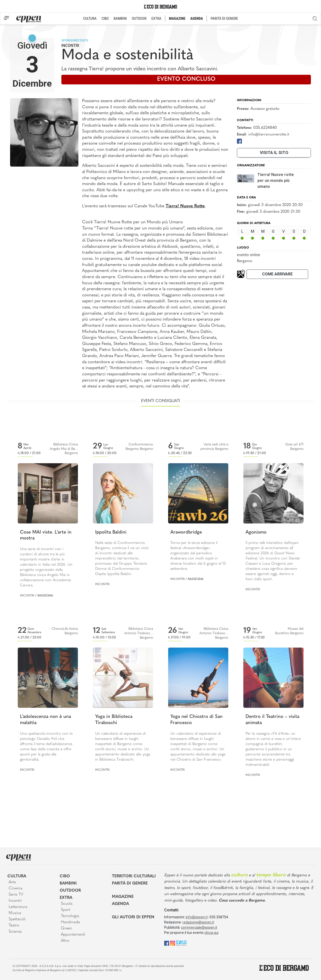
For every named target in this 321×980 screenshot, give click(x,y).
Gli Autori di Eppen (133, 917)
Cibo (65, 876)
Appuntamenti (73, 935)
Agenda (120, 904)
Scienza (15, 932)
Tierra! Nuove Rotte (185, 206)
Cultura (17, 876)
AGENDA (197, 19)
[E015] (181, 943)
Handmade (70, 922)
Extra (66, 898)
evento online (249, 255)
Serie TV (16, 895)
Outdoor (70, 891)
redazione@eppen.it (198, 922)
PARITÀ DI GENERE (224, 19)
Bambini (68, 884)
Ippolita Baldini (111, 532)
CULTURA (90, 19)
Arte (12, 882)
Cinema (16, 888)
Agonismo (256, 532)
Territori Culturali (134, 876)
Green (66, 928)
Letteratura (18, 907)
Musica (15, 913)
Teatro (14, 925)
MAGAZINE (177, 19)
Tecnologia (70, 916)
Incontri (70, 46)
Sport (66, 910)
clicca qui (211, 933)
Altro (65, 941)
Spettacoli (17, 919)
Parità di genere (130, 884)
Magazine (123, 897)
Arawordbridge (186, 532)
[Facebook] (239, 141)
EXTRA (156, 19)
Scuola (67, 904)
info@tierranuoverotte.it (269, 135)
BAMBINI (120, 19)
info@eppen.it (197, 917)
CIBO (105, 19)
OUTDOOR (139, 19)
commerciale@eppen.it (199, 927)
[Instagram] (173, 943)
